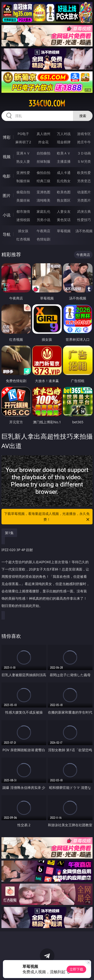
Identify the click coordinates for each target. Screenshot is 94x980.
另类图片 (84, 200)
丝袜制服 (43, 161)
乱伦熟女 (64, 181)
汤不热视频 (84, 231)
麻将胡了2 (23, 142)
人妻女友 (64, 211)
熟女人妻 (23, 161)
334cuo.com (47, 103)
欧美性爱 (84, 173)
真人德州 (43, 134)
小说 (7, 215)
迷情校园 (23, 220)
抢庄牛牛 (84, 142)
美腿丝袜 (23, 200)
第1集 (9, 533)
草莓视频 (64, 231)
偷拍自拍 (43, 173)
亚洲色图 (43, 192)
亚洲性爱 (23, 173)
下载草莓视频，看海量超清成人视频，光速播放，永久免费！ (47, 517)
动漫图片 (84, 192)
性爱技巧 (84, 220)
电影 (7, 176)
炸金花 (43, 142)
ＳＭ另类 (84, 161)
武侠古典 (84, 211)
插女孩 (23, 231)
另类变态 (84, 181)
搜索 (83, 116)
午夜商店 (43, 231)
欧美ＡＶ (64, 153)
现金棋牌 (64, 142)
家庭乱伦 (43, 211)
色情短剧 (43, 239)
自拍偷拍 (43, 153)
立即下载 (76, 969)
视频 (7, 157)
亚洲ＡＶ (23, 153)
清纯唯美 (43, 200)
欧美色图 (64, 192)
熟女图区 (64, 200)
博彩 (7, 137)
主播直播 (64, 161)
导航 (7, 234)
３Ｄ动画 (84, 153)
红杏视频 (23, 239)
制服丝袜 (23, 181)
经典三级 (43, 181)
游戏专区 (84, 134)
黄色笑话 (64, 220)
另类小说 (43, 220)
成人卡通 (64, 173)
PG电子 (23, 134)
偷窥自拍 (23, 192)
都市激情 (23, 211)
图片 (7, 196)
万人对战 (64, 134)
